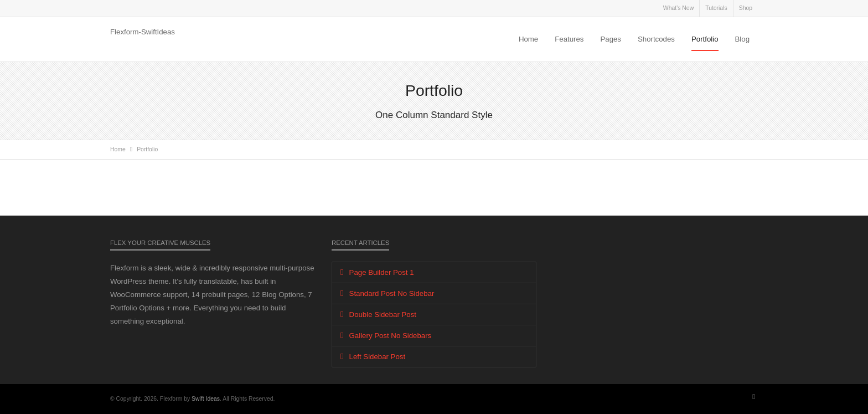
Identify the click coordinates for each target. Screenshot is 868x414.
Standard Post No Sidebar (392, 293)
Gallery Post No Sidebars (391, 336)
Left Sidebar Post (378, 357)
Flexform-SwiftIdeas (143, 32)
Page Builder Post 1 (382, 272)
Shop (746, 8)
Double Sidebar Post (383, 315)
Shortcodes (656, 39)
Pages (611, 39)
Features (569, 39)
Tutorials (716, 8)
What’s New (678, 8)
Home (528, 39)
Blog (743, 39)
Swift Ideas (206, 399)
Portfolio (705, 39)
